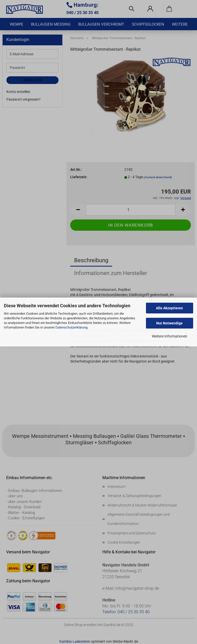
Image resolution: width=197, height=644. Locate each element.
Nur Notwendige (169, 323)
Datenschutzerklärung (71, 327)
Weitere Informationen (170, 336)
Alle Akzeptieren (169, 308)
